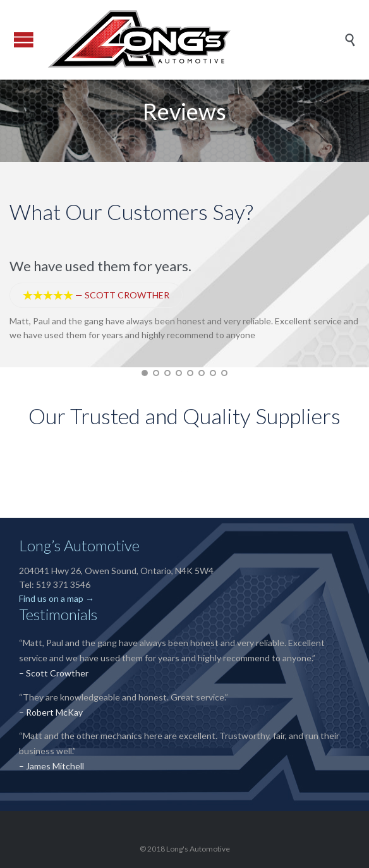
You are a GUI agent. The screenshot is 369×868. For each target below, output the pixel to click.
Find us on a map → (57, 598)
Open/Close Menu (24, 40)
